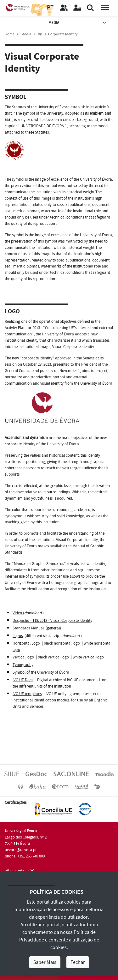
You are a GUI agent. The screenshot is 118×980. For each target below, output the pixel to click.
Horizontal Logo (26, 643)
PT (50, 8)
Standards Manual (28, 628)
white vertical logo (88, 657)
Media (78, 23)
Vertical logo (23, 657)
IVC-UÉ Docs (23, 680)
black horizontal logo (62, 643)
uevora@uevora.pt (21, 850)
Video (18, 613)
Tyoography (23, 665)
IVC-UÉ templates (27, 694)
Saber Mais (45, 962)
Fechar (78, 962)
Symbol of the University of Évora (41, 672)
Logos (18, 636)
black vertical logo (53, 657)
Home (10, 34)
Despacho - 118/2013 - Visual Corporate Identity (52, 621)
